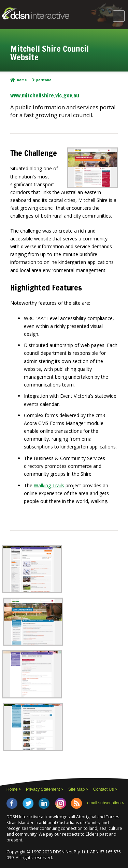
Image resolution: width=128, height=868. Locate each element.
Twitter (28, 803)
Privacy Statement (43, 789)
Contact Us (104, 789)
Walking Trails (49, 485)
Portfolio (44, 80)
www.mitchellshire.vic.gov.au (45, 95)
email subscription (104, 803)
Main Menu (119, 16)
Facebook (12, 803)
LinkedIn (44, 803)
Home (22, 80)
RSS (76, 803)
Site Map (76, 789)
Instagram (60, 803)
